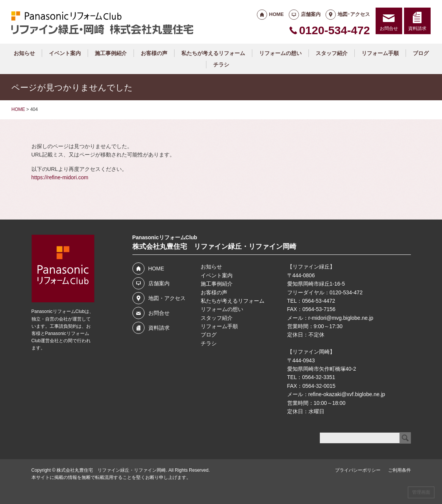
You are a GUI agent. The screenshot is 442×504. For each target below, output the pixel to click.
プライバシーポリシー (358, 470)
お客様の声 (154, 53)
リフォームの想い (280, 53)
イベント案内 (65, 53)
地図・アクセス (167, 298)
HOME (276, 14)
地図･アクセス (354, 14)
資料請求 (417, 28)
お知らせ (24, 53)
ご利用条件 (400, 470)
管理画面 (421, 492)
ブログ (421, 53)
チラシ (221, 65)
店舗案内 (311, 14)
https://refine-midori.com (60, 177)
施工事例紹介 (111, 53)
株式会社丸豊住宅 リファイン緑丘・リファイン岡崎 (111, 470)
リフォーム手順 (380, 53)
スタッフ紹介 (332, 53)
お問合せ (389, 28)
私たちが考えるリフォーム (213, 53)
